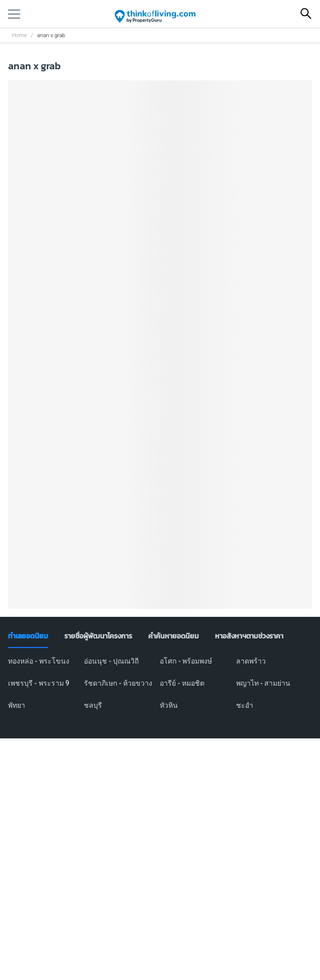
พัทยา (17, 705)
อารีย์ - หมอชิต (182, 683)
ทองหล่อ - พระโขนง (39, 661)
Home (19, 35)
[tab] (28, 636)
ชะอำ (245, 705)
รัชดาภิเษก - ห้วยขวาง (118, 683)
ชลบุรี (93, 705)
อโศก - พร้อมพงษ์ (186, 661)
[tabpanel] (160, 689)
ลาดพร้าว (251, 661)
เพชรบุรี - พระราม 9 (39, 683)
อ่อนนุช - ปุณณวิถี (111, 661)
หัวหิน (169, 705)
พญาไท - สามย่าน (263, 683)
